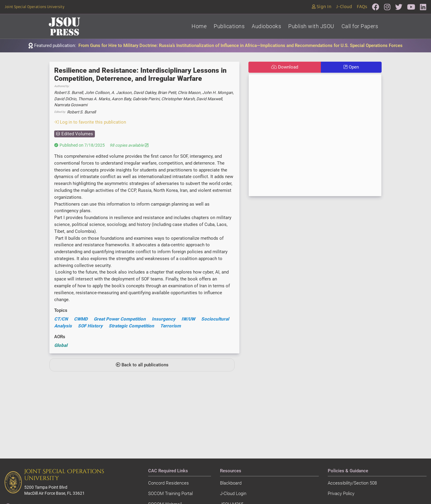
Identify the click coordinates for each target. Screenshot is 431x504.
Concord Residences (169, 483)
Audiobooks (266, 26)
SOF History (90, 326)
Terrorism (170, 326)
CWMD (81, 319)
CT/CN (61, 319)
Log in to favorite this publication (90, 122)
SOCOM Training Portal (170, 494)
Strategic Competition (131, 326)
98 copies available (129, 145)
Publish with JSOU (311, 26)
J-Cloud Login (233, 494)
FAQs (362, 7)
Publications (229, 26)
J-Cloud (344, 7)
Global (61, 345)
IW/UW (188, 319)
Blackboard (231, 483)
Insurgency (164, 319)
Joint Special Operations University (35, 7)
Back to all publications (142, 365)
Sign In (322, 7)
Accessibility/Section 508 (352, 483)
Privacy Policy (341, 494)
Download (285, 67)
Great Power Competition (120, 319)
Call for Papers (360, 26)
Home (199, 26)
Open (351, 67)
